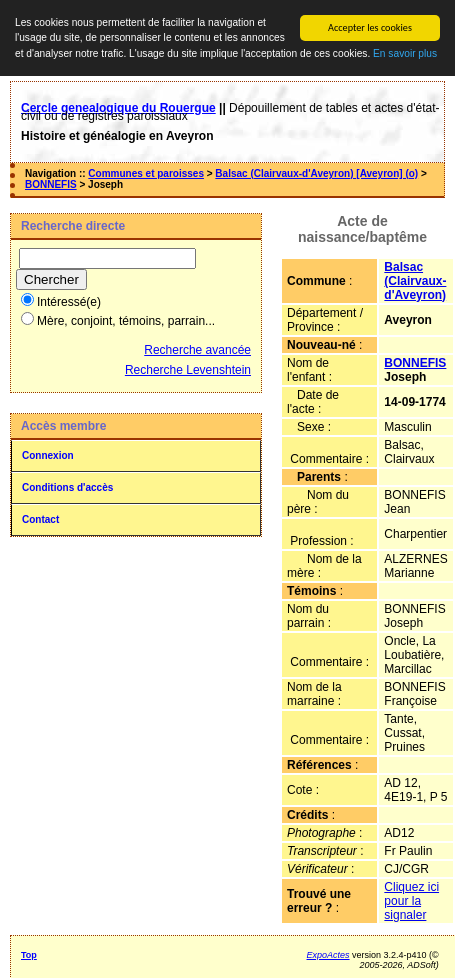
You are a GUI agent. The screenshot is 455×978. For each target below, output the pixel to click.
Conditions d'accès (67, 487)
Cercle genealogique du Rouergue (118, 108)
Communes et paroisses (146, 173)
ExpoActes (328, 955)
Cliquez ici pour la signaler (411, 901)
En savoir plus (405, 53)
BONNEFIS (51, 184)
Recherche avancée (197, 350)
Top (29, 955)
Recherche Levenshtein (188, 370)
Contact (40, 519)
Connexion (48, 455)
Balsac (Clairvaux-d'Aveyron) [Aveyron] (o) (316, 173)
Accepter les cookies (370, 27)
